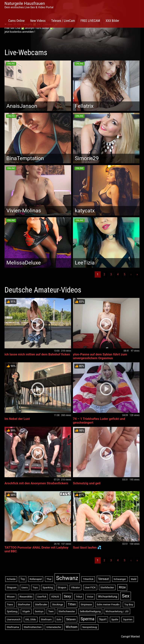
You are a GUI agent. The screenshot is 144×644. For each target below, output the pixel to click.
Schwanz (67, 578)
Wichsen (72, 627)
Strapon (62, 588)
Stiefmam (46, 619)
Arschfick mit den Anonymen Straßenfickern (36, 483)
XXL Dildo (31, 619)
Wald (133, 579)
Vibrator (75, 588)
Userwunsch (14, 619)
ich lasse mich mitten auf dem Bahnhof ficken (37, 354)
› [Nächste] (131, 274)
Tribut (79, 597)
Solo (59, 619)
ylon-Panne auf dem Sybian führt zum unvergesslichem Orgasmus (100, 356)
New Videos (38, 21)
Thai (49, 579)
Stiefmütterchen (33, 627)
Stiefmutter (24, 604)
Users (25, 588)
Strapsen (12, 588)
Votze (90, 597)
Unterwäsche (54, 627)
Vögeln (26, 611)
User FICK (90, 588)
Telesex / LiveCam (63, 21)
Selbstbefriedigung (90, 611)
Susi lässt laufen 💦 (87, 547)
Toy (23, 579)
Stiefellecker (107, 588)
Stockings (58, 604)
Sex (126, 596)
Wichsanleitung (108, 597)
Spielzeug (12, 611)
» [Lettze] (137, 274)
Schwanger (120, 579)
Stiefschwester (67, 611)
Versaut (104, 579)
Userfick (42, 597)
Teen (51, 611)
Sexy (67, 596)
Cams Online (16, 21)
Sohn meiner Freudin (108, 604)
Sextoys (39, 611)
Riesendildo (26, 597)
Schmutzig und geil (87, 483)
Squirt (103, 619)
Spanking (48, 588)
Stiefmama (13, 627)
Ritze (122, 587)
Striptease (86, 604)
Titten (72, 604)
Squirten (128, 619)
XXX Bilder (112, 21)
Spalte (115, 619)
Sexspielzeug (90, 627)
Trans (10, 604)
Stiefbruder (41, 604)
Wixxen (11, 597)
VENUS (55, 597)
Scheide (11, 579)
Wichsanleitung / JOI (117, 611)
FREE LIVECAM (90, 21)
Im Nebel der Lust (17, 419)
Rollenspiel (36, 579)
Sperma (87, 619)
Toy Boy (129, 604)
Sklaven (71, 619)
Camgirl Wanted (130, 637)
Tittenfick (88, 579)
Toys (35, 588)
